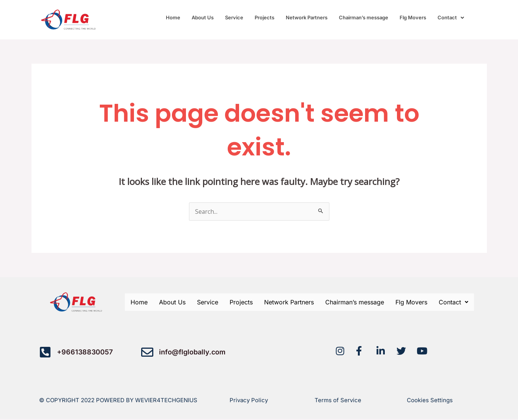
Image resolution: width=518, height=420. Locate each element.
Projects (265, 17)
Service (234, 17)
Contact (451, 17)
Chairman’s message (364, 17)
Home (173, 17)
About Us (203, 17)
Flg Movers (413, 17)
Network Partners (307, 17)
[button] (451, 18)
